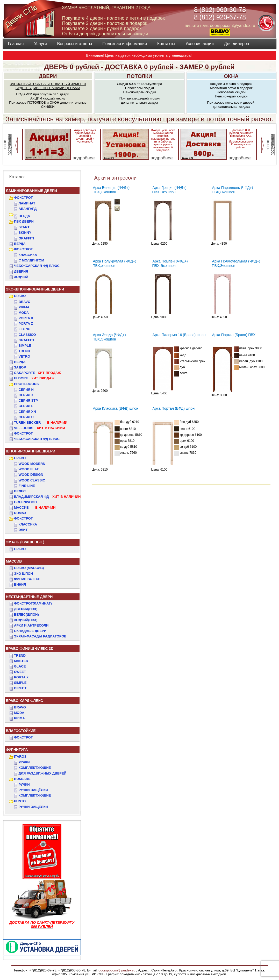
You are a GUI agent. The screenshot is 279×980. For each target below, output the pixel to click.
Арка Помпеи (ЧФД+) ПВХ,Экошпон (170, 263)
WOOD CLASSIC (32, 480)
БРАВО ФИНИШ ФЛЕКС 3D (30, 649)
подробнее (84, 158)
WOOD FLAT (29, 469)
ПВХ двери (24, 221)
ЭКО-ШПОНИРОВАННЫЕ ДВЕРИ (35, 289)
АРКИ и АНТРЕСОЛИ (31, 625)
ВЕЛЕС (20, 491)
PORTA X (21, 677)
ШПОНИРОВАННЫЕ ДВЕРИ (31, 451)
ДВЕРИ (48, 76)
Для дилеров (237, 44)
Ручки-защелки (33, 807)
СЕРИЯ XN (27, 412)
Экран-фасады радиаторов (40, 636)
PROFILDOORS (26, 384)
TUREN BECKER (41, 422)
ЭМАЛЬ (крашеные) (25, 542)
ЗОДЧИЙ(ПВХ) (26, 620)
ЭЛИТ (23, 530)
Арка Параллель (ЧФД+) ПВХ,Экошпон (232, 190)
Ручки (24, 762)
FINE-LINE (27, 486)
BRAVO (20, 707)
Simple (25, 346)
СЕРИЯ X (26, 395)
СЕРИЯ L (26, 406)
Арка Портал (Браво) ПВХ (234, 335)
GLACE (20, 666)
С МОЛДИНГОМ (31, 260)
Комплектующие (35, 768)
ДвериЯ (21, 271)
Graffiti (26, 340)
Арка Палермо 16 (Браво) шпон (179, 335)
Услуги (40, 44)
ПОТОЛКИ (139, 76)
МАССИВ (35, 507)
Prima (24, 307)
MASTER (21, 661)
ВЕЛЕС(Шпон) (26, 615)
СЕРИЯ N (26, 390)
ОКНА (231, 76)
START (24, 227)
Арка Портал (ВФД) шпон (174, 408)
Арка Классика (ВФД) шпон (116, 408)
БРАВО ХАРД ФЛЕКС (25, 701)
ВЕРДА (24, 216)
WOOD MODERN (32, 464)
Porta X (26, 318)
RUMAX (20, 513)
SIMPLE (20, 683)
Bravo (25, 302)
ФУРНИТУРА (17, 750)
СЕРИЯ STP (28, 400)
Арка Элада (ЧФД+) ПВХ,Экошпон (109, 337)
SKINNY (25, 233)
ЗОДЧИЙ (21, 277)
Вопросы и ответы (75, 44)
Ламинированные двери (31, 191)
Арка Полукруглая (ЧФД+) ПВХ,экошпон (115, 263)
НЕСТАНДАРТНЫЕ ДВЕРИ (29, 597)
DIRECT (20, 688)
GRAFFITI (26, 238)
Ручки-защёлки (33, 790)
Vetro (24, 356)
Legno (25, 329)
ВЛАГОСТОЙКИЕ (21, 731)
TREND (20, 655)
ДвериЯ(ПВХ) (26, 609)
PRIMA (19, 718)
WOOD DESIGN (31, 475)
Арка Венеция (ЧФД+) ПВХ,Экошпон (111, 190)
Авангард (28, 209)
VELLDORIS (40, 428)
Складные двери (30, 631)
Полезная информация (125, 44)
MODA (19, 713)
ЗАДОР (20, 367)
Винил (20, 584)
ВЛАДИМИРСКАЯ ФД (47, 497)
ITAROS (20, 757)
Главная (16, 44)
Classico (27, 335)
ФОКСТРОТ (23, 198)
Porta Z (26, 324)
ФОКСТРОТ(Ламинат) (33, 603)
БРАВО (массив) (29, 568)
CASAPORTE (37, 373)
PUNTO (20, 801)
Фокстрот (23, 433)
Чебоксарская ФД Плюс (37, 439)
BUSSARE (22, 779)
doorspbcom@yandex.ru (116, 970)
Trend (24, 351)
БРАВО (20, 296)
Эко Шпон (23, 574)
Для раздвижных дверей (43, 773)
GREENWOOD (25, 502)
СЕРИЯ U (26, 417)
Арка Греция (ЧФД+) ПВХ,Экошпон (169, 190)
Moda (24, 313)
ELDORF (34, 378)
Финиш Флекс (27, 579)
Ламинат (27, 203)
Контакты (166, 44)
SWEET (20, 672)
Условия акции (200, 44)
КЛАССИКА (28, 255)
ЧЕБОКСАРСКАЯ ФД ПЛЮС (37, 266)
